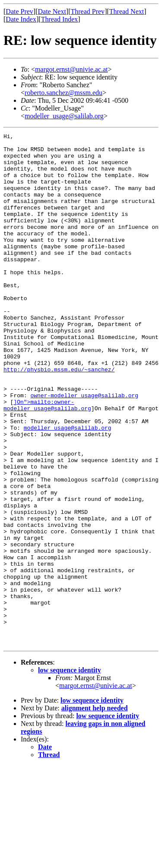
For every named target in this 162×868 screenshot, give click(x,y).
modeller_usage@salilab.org (64, 116)
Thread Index (60, 19)
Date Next (52, 11)
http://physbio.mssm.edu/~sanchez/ (59, 417)
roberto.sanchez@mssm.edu (64, 93)
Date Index (21, 19)
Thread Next (127, 11)
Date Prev (19, 11)
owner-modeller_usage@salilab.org (84, 448)
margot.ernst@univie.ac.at (71, 69)
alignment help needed (95, 810)
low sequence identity (70, 772)
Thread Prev (87, 11)
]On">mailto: (34, 456)
